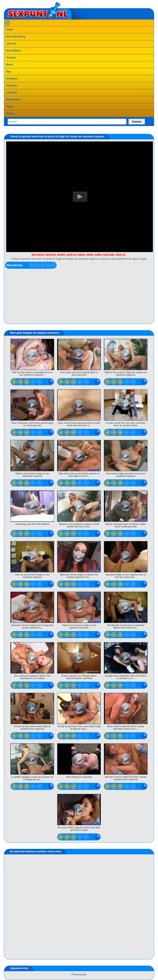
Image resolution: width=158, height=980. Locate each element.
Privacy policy (79, 974)
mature (81, 255)
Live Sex (11, 44)
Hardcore (12, 86)
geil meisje (38, 255)
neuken (61, 255)
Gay (9, 72)
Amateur (11, 58)
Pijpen (10, 106)
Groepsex (12, 79)
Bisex (9, 65)
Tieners (10, 113)
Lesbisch (12, 93)
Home (10, 30)
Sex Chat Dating (16, 37)
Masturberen (14, 100)
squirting (51, 255)
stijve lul (121, 255)
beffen (99, 255)
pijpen (90, 255)
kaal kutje (109, 255)
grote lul (71, 255)
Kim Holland (13, 51)
